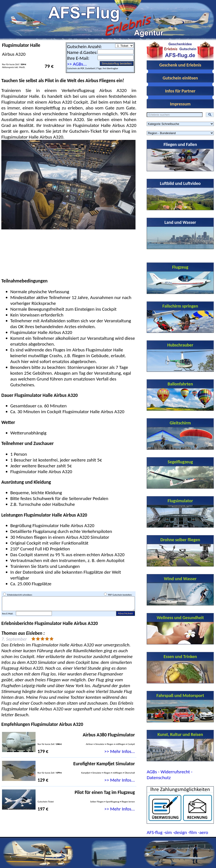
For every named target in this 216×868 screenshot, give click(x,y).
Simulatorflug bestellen (117, 63)
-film (193, 832)
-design (180, 832)
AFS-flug (155, 832)
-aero (203, 832)
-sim (168, 832)
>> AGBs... (77, 64)
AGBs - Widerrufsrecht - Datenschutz (169, 775)
